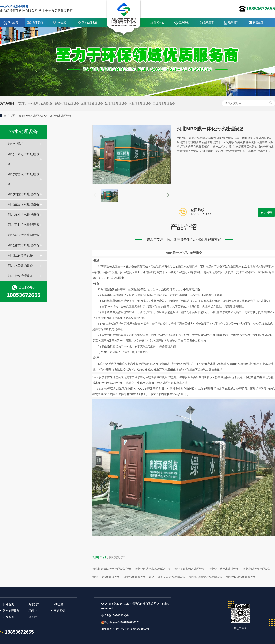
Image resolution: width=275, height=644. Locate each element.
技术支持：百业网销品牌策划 (131, 629)
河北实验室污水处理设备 (190, 569)
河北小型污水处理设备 (257, 569)
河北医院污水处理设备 (24, 194)
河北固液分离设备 (20, 255)
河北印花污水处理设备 (172, 577)
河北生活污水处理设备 (24, 204)
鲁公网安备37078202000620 (122, 622)
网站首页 (13, 22)
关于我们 (38, 22)
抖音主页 (258, 22)
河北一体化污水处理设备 (24, 159)
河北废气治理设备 (20, 276)
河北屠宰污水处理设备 (24, 245)
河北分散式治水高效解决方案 (153, 569)
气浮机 (21, 103)
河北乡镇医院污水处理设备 (206, 577)
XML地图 (107, 629)
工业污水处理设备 (164, 103)
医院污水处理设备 (92, 103)
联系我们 (233, 22)
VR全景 (62, 22)
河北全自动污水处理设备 (224, 569)
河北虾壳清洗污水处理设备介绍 (112, 569)
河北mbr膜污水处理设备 (241, 577)
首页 (21, 116)
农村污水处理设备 (140, 103)
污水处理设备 (90, 22)
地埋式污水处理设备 (67, 103)
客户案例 (184, 22)
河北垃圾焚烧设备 (20, 266)
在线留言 (209, 22)
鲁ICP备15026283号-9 (115, 615)
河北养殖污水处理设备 (24, 235)
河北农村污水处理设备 (24, 215)
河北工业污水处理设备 (24, 225)
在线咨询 (266, 212)
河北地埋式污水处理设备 (24, 179)
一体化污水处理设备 (40, 103)
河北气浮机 (16, 144)
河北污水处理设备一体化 (139, 577)
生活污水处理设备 (116, 103)
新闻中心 (159, 22)
